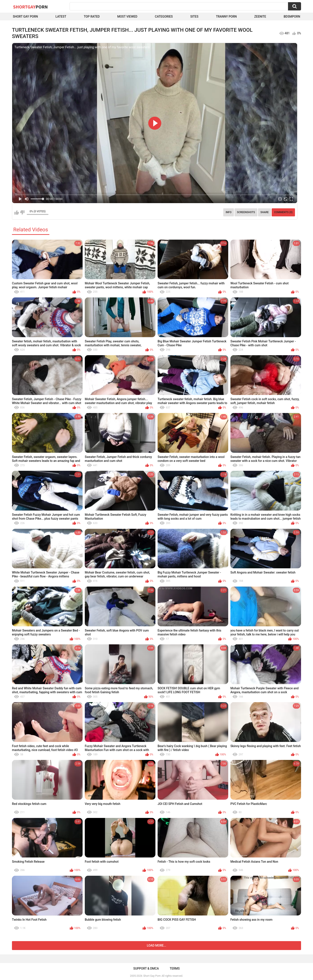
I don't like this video (22, 212)
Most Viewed (127, 17)
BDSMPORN (292, 17)
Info (229, 212)
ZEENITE (260, 17)
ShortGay (30, 7)
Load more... (157, 945)
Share (265, 212)
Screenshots (246, 212)
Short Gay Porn (25, 17)
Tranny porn (226, 17)
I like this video (17, 212)
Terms (175, 968)
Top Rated (92, 17)
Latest (61, 17)
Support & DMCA (146, 968)
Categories (164, 17)
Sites (194, 17)
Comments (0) (283, 212)
